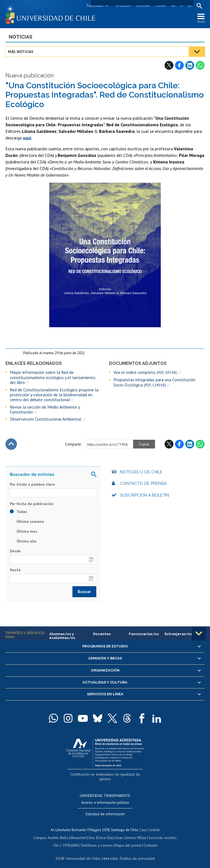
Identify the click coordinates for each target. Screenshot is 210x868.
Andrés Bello (60, 833)
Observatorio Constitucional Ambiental (46, 420)
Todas (18, 513)
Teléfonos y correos (97, 840)
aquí (27, 139)
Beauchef (79, 833)
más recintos (164, 833)
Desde (15, 552)
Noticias (21, 38)
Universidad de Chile (84, 853)
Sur (150, 833)
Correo (160, 6)
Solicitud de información (105, 809)
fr (181, 6)
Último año (23, 542)
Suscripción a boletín (145, 496)
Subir (11, 445)
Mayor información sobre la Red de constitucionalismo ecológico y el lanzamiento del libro (53, 378)
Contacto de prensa (143, 485)
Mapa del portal (127, 840)
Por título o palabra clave (32, 485)
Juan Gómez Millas (130, 833)
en (173, 6)
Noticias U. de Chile (141, 473)
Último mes (24, 532)
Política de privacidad (135, 853)
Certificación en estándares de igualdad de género (106, 775)
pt (189, 6)
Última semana (27, 523)
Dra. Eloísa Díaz (101, 833)
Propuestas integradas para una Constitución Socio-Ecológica (154, 383)
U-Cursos (123, 6)
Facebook (179, 66)
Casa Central (150, 825)
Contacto (149, 840)
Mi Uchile (142, 6)
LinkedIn (190, 66)
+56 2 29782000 (67, 840)
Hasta (15, 571)
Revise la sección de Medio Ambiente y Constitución (45, 411)
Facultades (94, 6)
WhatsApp (200, 66)
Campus (42, 833)
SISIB (62, 853)
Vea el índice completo (145, 373)
